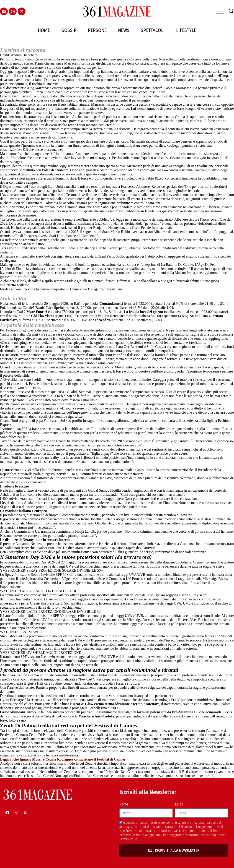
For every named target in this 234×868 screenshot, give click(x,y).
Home (44, 30)
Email (179, 804)
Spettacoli (153, 30)
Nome (124, 804)
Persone (97, 30)
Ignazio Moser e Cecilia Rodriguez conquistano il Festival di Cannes (72, 759)
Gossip (69, 30)
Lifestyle (186, 30)
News (124, 30)
